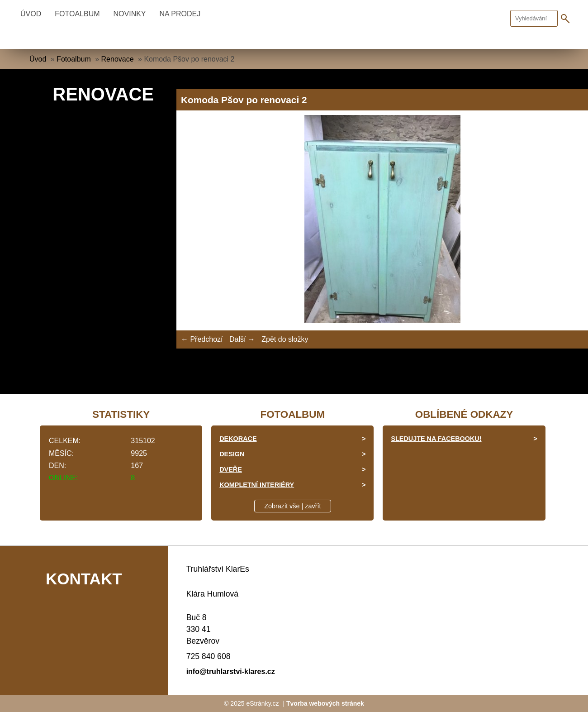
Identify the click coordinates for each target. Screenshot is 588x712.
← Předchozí (202, 339)
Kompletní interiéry (257, 485)
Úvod (31, 14)
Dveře (231, 469)
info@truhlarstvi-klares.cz (231, 671)
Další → (242, 339)
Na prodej (180, 14)
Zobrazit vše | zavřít (292, 506)
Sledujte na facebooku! (436, 439)
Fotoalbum (77, 14)
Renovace (118, 59)
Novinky (130, 14)
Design (232, 454)
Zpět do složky (285, 339)
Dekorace (238, 439)
